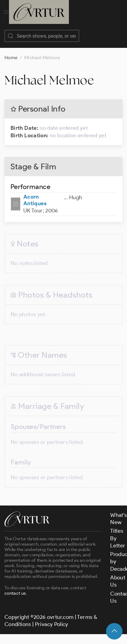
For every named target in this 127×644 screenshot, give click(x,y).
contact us (15, 587)
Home (11, 52)
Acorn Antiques (35, 194)
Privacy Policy (52, 618)
